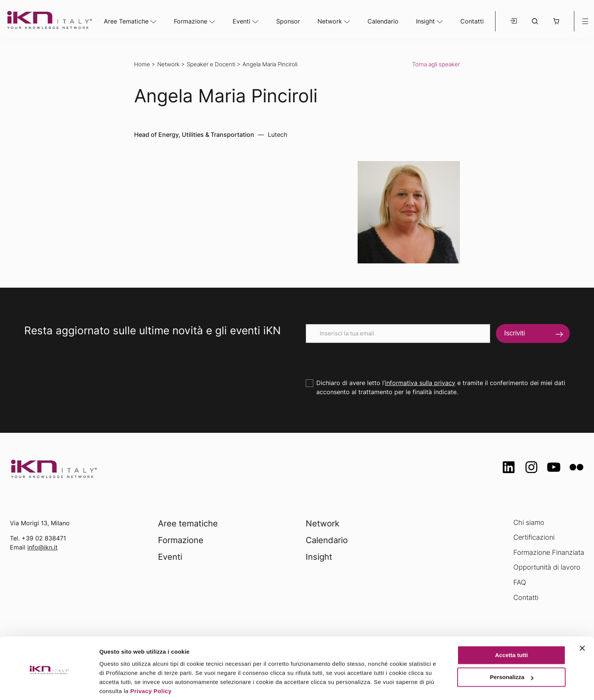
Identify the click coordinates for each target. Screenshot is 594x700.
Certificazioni (534, 537)
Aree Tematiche (126, 21)
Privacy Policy (151, 664)
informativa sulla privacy (420, 383)
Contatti (472, 21)
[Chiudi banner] (582, 621)
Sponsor (288, 21)
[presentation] (363, 358)
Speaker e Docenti (211, 64)
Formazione (191, 21)
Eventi (242, 21)
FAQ (520, 582)
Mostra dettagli (120, 685)
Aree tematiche (188, 523)
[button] (556, 21)
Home (142, 64)
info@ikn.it (42, 547)
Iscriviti (515, 333)
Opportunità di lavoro (547, 567)
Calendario (383, 21)
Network (330, 21)
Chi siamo (529, 522)
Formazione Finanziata (549, 552)
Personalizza (512, 650)
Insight (425, 21)
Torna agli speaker (436, 64)
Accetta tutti (512, 628)
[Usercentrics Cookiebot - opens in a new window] (49, 685)
